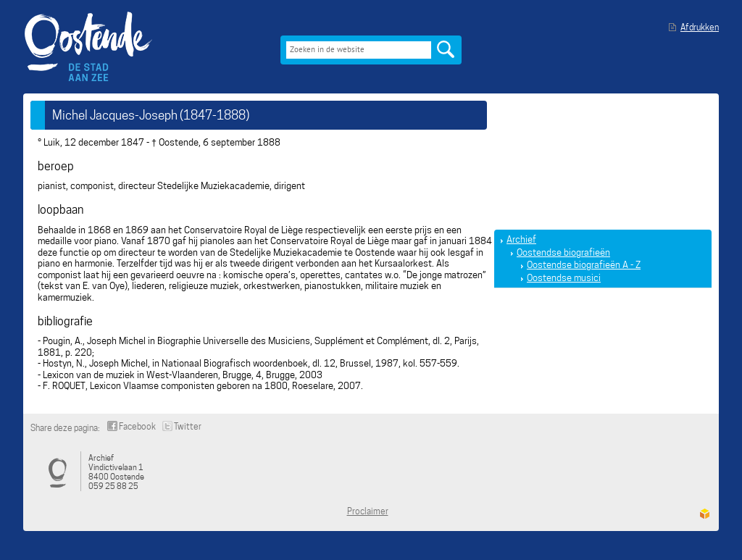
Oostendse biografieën (563, 252)
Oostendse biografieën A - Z (584, 265)
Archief (521, 239)
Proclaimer (368, 511)
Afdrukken (700, 27)
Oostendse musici (564, 278)
